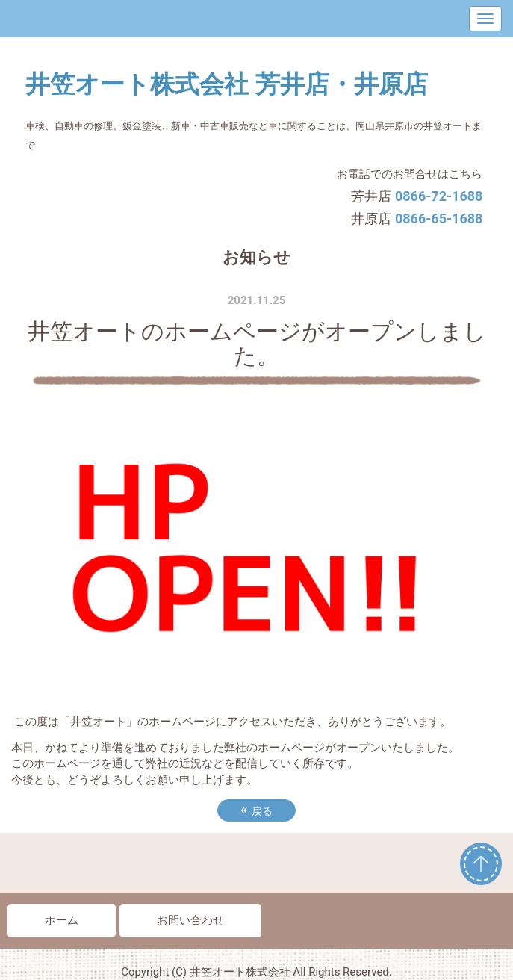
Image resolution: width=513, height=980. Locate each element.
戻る (256, 810)
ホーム (62, 920)
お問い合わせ (190, 920)
